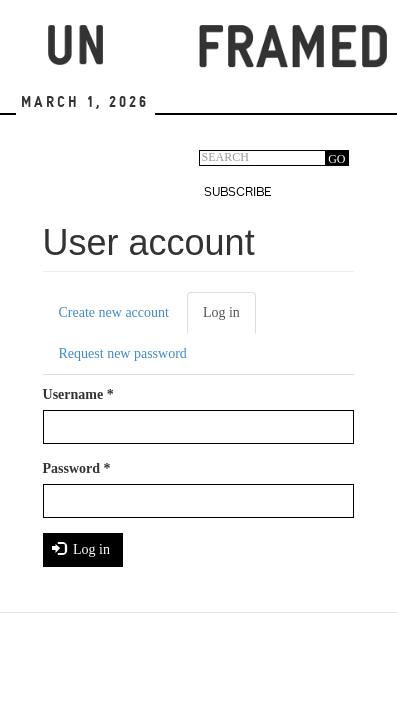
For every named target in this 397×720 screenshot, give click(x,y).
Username (78, 394)
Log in (229, 318)
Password (77, 468)
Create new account (114, 312)
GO (336, 159)
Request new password (123, 353)
